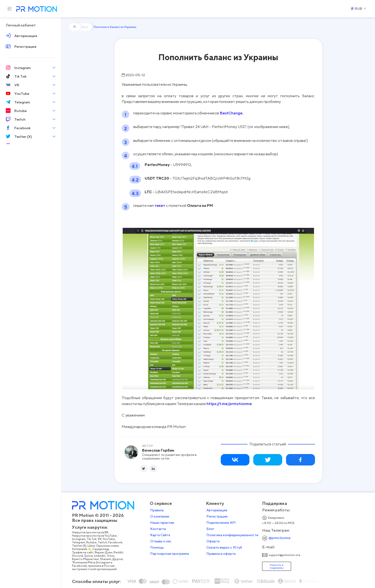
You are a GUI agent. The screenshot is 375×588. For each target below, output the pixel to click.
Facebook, (136, 539)
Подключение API (242, 519)
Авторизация (237, 507)
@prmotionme (300, 535)
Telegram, (100, 539)
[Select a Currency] (358, 9)
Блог (231, 526)
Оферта (234, 538)
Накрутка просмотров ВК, (111, 529)
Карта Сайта (181, 532)
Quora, (110, 553)
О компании (180, 513)
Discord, (99, 553)
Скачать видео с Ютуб (245, 544)
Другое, (139, 556)
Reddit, (140, 549)
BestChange (231, 113)
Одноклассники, (129, 543)
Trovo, (132, 553)
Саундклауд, (122, 546)
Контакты (179, 526)
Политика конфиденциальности (253, 532)
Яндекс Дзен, (125, 549)
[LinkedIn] (153, 469)
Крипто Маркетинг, (107, 556)
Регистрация (237, 513)
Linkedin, (121, 553)
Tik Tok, (113, 536)
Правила (177, 507)
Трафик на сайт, (104, 549)
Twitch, (124, 539)
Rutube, (113, 539)
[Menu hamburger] (10, 9)
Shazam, (127, 556)
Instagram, (100, 536)
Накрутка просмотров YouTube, (116, 533)
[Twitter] (144, 469)
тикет (160, 205)
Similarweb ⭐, (103, 546)
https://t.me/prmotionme (229, 404)
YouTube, (130, 536)
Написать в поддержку (297, 563)
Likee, (112, 543)
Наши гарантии (183, 519)
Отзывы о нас (181, 538)
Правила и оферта (242, 551)
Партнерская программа (190, 551)
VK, (121, 536)
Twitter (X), (100, 543)
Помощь (178, 544)
